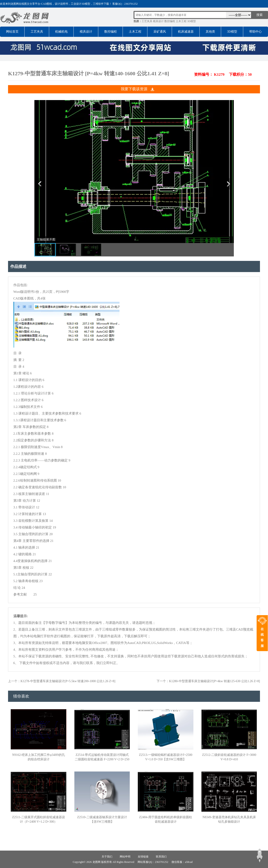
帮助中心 (255, 32)
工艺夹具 (147, 21)
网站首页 (12, 32)
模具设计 (158, 21)
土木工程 (181, 21)
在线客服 (262, 638)
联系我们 (161, 857)
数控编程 (170, 21)
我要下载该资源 (134, 89)
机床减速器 (186, 32)
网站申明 (125, 857)
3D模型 (192, 21)
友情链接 (143, 857)
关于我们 (107, 857)
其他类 (210, 32)
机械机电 (61, 32)
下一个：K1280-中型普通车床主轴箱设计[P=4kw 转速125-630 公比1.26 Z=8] (208, 681)
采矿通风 (160, 32)
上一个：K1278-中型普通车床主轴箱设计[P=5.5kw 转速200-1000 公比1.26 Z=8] (62, 681)
